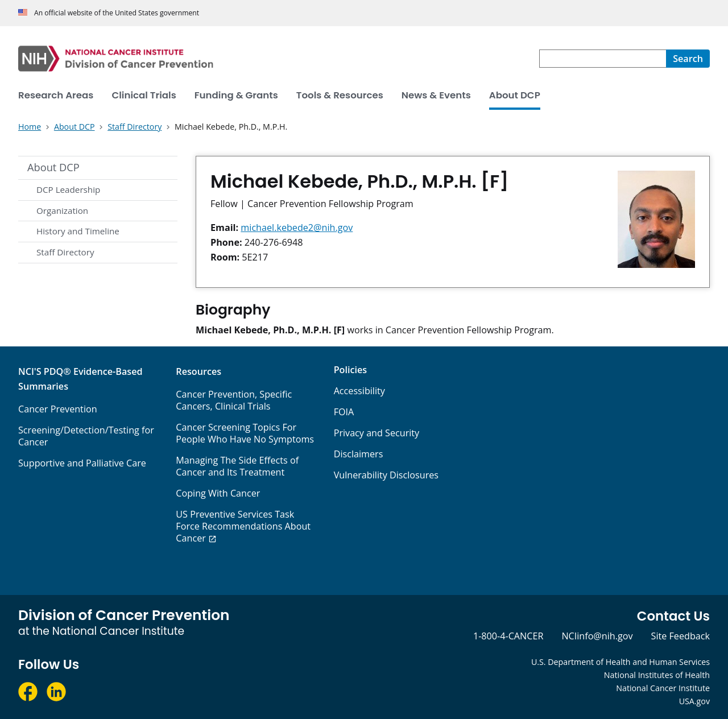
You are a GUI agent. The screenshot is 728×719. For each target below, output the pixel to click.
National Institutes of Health (657, 675)
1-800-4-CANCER (508, 636)
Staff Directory (65, 252)
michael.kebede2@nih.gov (297, 228)
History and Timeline (78, 231)
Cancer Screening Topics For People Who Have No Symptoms (245, 433)
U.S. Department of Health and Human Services (621, 662)
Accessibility (359, 391)
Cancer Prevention (58, 409)
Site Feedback (681, 636)
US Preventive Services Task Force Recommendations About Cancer (243, 526)
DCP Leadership (68, 189)
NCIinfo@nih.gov (597, 636)
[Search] (688, 59)
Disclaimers (359, 454)
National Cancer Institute (663, 688)
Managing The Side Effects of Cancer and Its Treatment (237, 466)
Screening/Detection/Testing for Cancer (86, 436)
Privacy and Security (377, 433)
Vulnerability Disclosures (386, 475)
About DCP (53, 167)
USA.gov (694, 701)
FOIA (344, 412)
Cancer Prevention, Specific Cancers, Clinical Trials (234, 400)
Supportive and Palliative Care (82, 463)
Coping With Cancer (218, 493)
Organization (62, 210)
